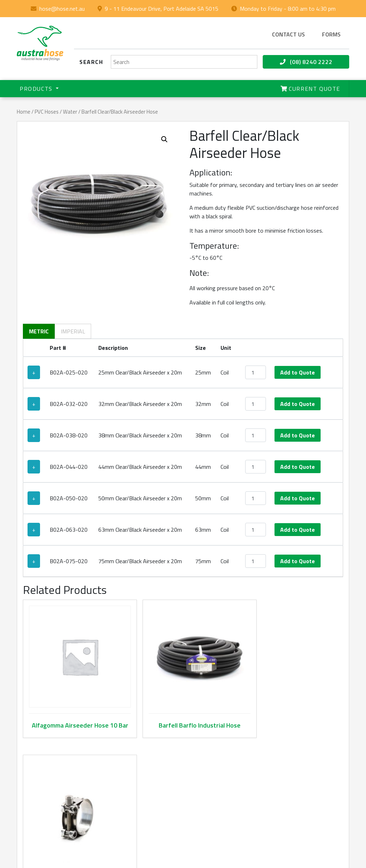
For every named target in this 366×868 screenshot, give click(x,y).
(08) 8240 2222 (306, 62)
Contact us (288, 34)
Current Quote (310, 89)
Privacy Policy (276, 816)
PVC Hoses (47, 112)
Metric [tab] (39, 331)
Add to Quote (298, 372)
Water (70, 112)
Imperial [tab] (73, 331)
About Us (121, 765)
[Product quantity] (256, 372)
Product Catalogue (122, 787)
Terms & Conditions (284, 799)
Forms (331, 34)
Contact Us (123, 808)
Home (24, 112)
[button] (164, 139)
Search (91, 62)
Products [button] (37, 89)
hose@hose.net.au (62, 9)
